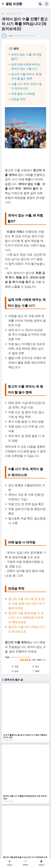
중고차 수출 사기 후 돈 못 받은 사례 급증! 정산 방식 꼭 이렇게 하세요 (27, 603)
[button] (4, 4)
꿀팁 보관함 (14, 4)
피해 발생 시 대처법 (23, 94)
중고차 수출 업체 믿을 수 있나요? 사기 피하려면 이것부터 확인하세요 (26, 617)
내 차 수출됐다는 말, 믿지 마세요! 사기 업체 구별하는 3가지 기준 (25, 736)
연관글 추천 (18, 99)
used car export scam (14, 13)
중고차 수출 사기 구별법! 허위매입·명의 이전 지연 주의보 (25, 797)
